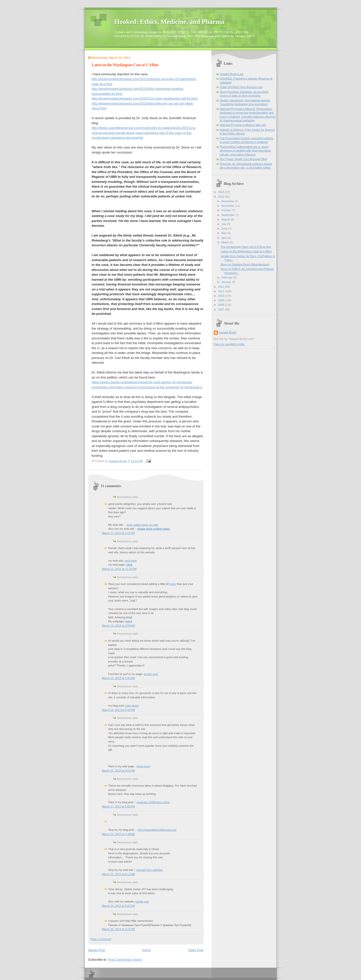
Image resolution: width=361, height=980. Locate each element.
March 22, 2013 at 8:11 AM (118, 874)
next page (131, 561)
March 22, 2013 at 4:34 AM (118, 834)
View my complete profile (229, 344)
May (224, 233)
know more (143, 766)
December (228, 201)
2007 (222, 310)
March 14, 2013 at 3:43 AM (118, 678)
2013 (222, 197)
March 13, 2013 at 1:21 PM (119, 533)
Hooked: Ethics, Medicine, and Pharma (169, 22)
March (226, 242)
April (224, 238)
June (225, 229)
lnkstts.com (142, 901)
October (227, 210)
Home (147, 950)
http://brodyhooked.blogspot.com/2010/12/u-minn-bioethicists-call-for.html (145, 98)
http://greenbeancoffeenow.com (157, 830)
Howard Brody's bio (232, 74)
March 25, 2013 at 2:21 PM (119, 929)
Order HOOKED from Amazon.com (241, 87)
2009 (222, 300)
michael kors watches (149, 870)
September (229, 215)
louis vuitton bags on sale (142, 525)
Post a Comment (101, 939)
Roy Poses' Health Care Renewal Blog (244, 159)
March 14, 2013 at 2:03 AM (118, 626)
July (224, 224)
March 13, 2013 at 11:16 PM (119, 569)
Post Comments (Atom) (125, 960)
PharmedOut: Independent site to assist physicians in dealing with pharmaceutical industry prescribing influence (245, 151)
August (226, 219)
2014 (222, 192)
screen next (151, 674)
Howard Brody (228, 332)
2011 (222, 291)
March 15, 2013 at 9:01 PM (119, 771)
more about (132, 706)
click (129, 565)
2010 (222, 296)
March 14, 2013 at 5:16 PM (119, 710)
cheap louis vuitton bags (154, 529)
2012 (222, 287)
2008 (222, 305)
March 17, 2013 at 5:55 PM (119, 806)
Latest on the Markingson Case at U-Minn (246, 251)
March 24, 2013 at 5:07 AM (118, 906)
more (173, 584)
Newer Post (97, 950)
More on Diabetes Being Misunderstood (245, 264)
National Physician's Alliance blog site (243, 125)
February (227, 277)
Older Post (196, 950)
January (227, 282)
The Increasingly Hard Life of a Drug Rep (246, 247)
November (228, 206)
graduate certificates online (153, 802)
